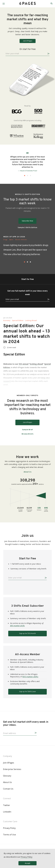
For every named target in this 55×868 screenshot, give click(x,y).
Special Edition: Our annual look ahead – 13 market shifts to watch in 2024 (27, 334)
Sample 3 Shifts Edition (27, 228)
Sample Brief (27, 430)
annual (25, 364)
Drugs (5, 240)
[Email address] (18, 732)
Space (11, 240)
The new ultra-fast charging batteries (22, 255)
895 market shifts (17, 626)
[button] (4, 3)
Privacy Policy (9, 828)
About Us (27, 472)
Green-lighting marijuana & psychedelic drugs (26, 245)
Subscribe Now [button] (27, 221)
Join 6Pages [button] (28, 41)
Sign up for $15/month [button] (27, 634)
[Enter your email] (26, 53)
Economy (7, 320)
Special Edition (18, 320)
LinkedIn (7, 812)
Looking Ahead (31, 320)
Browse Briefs (28, 434)
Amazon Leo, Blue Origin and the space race (25, 250)
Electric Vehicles (21, 240)
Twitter (7, 805)
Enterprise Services (12, 769)
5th (20, 364)
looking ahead (36, 364)
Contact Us (8, 789)
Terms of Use (9, 835)
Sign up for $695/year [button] (27, 692)
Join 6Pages (9, 763)
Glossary (7, 776)
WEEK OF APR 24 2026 (14, 237)
